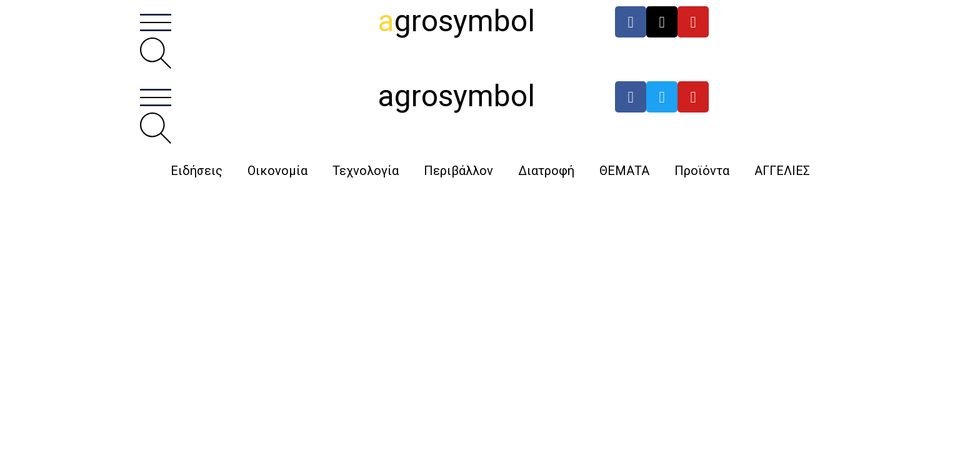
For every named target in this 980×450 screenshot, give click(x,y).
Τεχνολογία (366, 171)
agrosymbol (456, 96)
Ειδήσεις (197, 171)
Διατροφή (546, 171)
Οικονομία (277, 171)
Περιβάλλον (458, 171)
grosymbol (456, 21)
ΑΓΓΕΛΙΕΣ (782, 171)
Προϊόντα (702, 171)
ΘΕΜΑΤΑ (624, 171)
